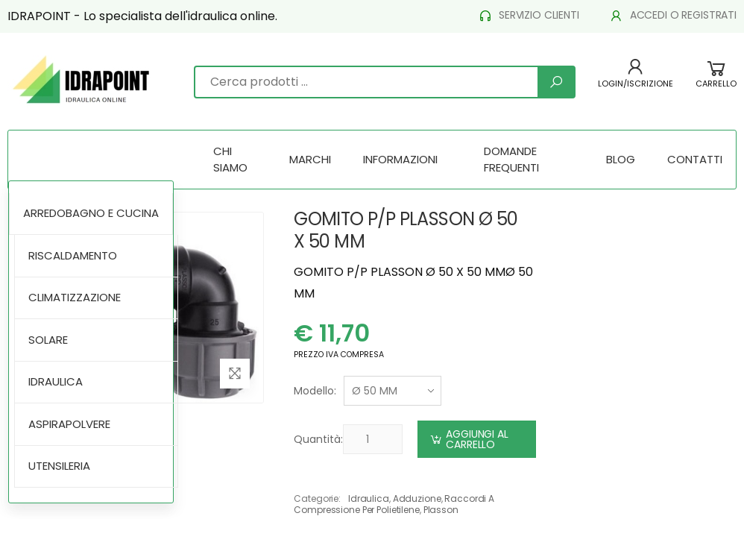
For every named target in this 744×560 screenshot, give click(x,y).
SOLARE (48, 340)
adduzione (417, 498)
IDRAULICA (56, 381)
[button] (716, 82)
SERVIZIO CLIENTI (529, 15)
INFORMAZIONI (400, 159)
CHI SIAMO (230, 160)
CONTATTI (695, 159)
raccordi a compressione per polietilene (394, 504)
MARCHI (310, 159)
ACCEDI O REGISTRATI (673, 15)
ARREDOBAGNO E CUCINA (91, 213)
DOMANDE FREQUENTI (511, 160)
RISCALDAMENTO (73, 255)
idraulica (369, 498)
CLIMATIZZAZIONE (75, 297)
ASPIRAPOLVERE (69, 424)
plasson (441, 510)
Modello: (315, 391)
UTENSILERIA (59, 466)
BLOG (621, 159)
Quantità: (318, 439)
